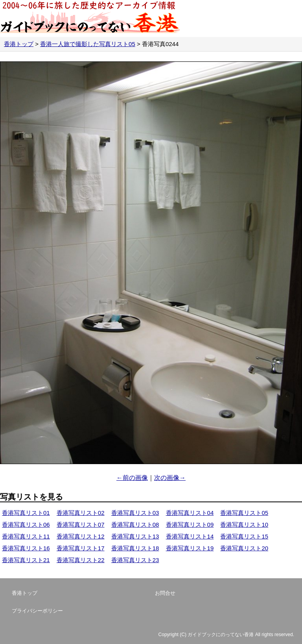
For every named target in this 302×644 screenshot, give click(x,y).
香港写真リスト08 (135, 525)
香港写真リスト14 (190, 536)
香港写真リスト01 (26, 513)
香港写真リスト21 (26, 560)
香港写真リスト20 (244, 548)
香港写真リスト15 (244, 536)
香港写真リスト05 (244, 513)
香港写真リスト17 (81, 548)
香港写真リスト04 (190, 513)
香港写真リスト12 (81, 536)
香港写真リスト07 (81, 525)
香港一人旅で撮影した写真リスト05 (88, 44)
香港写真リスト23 (135, 560)
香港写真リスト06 (26, 525)
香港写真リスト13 (135, 536)
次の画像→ (170, 478)
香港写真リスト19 (190, 548)
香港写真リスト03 (135, 513)
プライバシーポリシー (37, 611)
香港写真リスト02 (81, 513)
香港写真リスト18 (135, 548)
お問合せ (165, 593)
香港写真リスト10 (244, 525)
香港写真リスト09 (190, 525)
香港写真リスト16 (26, 548)
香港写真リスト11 (26, 536)
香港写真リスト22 (81, 560)
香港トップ (19, 44)
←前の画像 (132, 478)
